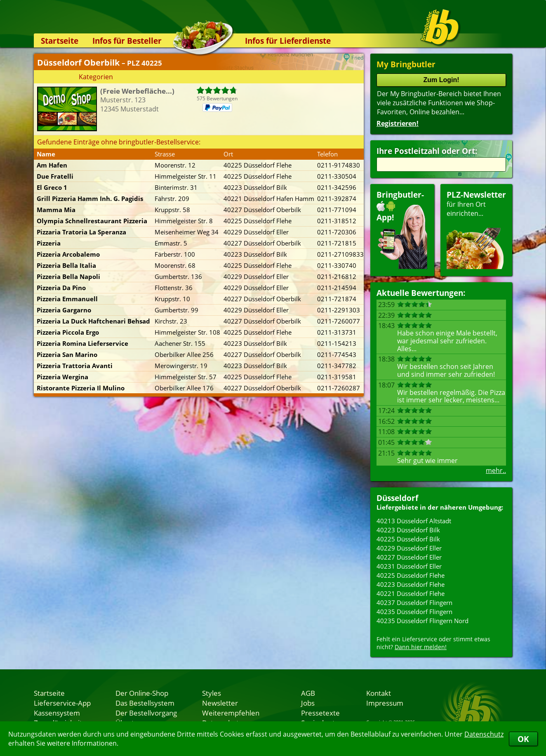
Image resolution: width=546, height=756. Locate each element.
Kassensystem (57, 713)
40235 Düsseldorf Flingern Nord (422, 621)
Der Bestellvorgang (146, 713)
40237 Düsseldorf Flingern (414, 602)
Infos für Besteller (127, 41)
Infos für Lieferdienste (288, 41)
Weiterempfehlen (231, 713)
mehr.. (496, 470)
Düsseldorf (397, 498)
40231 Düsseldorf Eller (409, 566)
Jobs (308, 703)
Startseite (60, 41)
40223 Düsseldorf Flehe (411, 584)
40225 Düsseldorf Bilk (408, 539)
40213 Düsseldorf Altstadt (414, 521)
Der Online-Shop (142, 693)
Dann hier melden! (421, 647)
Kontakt (379, 693)
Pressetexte (320, 713)
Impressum (385, 703)
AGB (308, 693)
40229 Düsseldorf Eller (409, 548)
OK (523, 739)
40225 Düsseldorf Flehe (411, 575)
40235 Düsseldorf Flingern (414, 612)
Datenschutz (484, 734)
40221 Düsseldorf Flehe (411, 593)
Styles (212, 693)
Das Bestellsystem (145, 703)
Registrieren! (398, 123)
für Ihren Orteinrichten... (476, 229)
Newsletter (220, 703)
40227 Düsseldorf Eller (409, 557)
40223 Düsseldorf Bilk (408, 530)
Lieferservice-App (62, 703)
